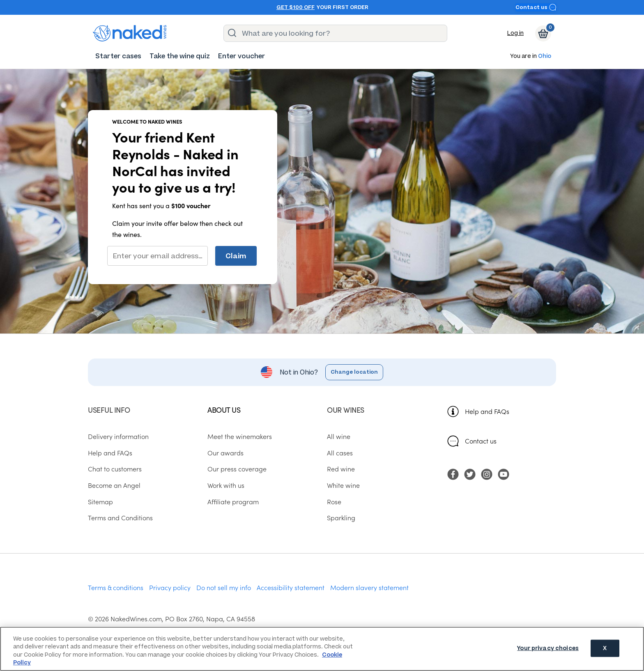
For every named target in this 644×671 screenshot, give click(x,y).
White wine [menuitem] (343, 485)
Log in (515, 33)
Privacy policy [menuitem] (170, 587)
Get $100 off (296, 7)
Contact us (536, 7)
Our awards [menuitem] (225, 453)
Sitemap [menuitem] (100, 501)
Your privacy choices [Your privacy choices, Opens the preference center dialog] (548, 648)
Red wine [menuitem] (341, 469)
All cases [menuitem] (340, 453)
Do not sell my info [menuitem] (224, 587)
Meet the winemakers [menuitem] (240, 436)
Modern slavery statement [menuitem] (369, 587)
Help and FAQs (487, 411)
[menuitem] (118, 56)
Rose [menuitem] (334, 501)
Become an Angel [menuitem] (114, 485)
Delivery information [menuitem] (118, 436)
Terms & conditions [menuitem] (116, 587)
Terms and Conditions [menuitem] (120, 517)
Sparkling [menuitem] (341, 517)
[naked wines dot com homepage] (130, 33)
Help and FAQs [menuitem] (110, 453)
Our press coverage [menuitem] (237, 469)
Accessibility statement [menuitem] (291, 587)
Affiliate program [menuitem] (233, 501)
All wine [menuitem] (339, 436)
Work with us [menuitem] (226, 485)
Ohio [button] (545, 56)
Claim (236, 256)
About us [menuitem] (224, 410)
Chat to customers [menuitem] (115, 469)
